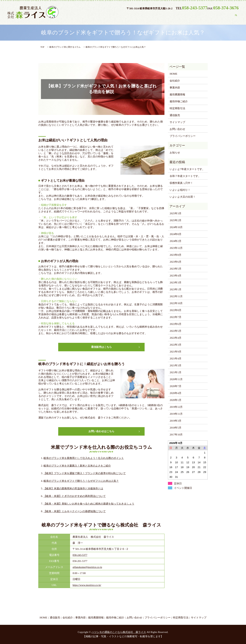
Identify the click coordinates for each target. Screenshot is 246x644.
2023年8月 (176, 255)
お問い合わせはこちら (101, 431)
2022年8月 (176, 310)
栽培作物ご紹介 (197, 16)
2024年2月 (176, 241)
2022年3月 (176, 345)
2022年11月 (176, 296)
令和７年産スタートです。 (185, 176)
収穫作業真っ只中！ (181, 183)
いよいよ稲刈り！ (180, 190)
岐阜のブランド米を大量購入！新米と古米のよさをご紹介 (77, 466)
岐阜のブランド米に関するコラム (65, 47)
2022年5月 (176, 331)
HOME (99, 16)
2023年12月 (176, 248)
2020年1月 (176, 400)
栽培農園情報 (173, 16)
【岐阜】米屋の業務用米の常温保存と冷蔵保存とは (73, 488)
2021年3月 (176, 365)
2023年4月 (176, 276)
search (236, 16)
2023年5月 (176, 269)
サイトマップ (177, 122)
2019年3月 (176, 421)
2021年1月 (176, 372)
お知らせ (175, 153)
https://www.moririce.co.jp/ (87, 585)
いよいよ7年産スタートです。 (187, 169)
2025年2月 (176, 220)
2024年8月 (176, 234)
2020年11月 (176, 379)
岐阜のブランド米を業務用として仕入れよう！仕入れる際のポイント (84, 458)
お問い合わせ (221, 16)
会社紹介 (134, 16)
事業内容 (152, 16)
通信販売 (116, 16)
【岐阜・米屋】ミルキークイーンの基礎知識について (75, 511)
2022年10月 (176, 303)
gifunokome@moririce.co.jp (87, 567)
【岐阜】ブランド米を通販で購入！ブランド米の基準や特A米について (85, 473)
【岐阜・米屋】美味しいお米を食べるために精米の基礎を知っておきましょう (89, 504)
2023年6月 (176, 262)
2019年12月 (176, 407)
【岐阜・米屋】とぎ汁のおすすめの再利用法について (75, 496)
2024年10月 (176, 227)
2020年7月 (176, 386)
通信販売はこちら (101, 347)
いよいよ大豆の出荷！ (183, 197)
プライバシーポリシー (183, 136)
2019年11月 (176, 414)
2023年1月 (176, 289)
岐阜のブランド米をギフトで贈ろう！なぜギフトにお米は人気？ (81, 481)
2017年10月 (176, 435)
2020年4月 (176, 393)
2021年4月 (176, 359)
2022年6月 (176, 324)
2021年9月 (176, 352)
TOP (42, 47)
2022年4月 (176, 338)
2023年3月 (176, 283)
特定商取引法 (177, 108)
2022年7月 (176, 317)
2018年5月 (176, 428)
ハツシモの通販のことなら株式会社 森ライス (119, 632)
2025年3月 (176, 213)
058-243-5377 (80, 555)
